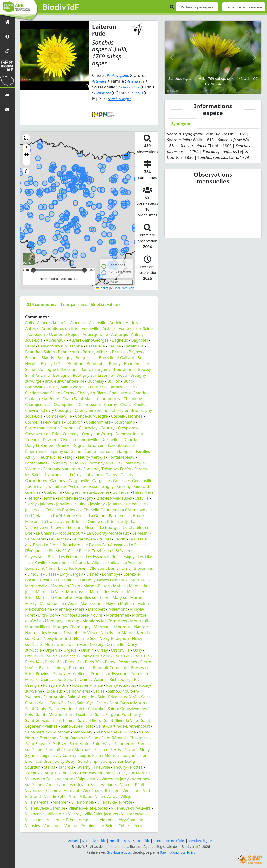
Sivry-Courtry (64, 755)
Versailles (131, 791)
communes (42, 304)
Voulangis (52, 826)
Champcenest (38, 405)
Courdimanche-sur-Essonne (50, 428)
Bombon (75, 364)
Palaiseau (69, 656)
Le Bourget (110, 527)
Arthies (109, 328)
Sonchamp (88, 761)
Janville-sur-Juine (71, 504)
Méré (80, 609)
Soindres (44, 761)
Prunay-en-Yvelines (70, 674)
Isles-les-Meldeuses (114, 498)
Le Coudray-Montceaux (108, 533)
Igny (89, 498)
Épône (90, 451)
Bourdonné (124, 369)
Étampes (124, 451)
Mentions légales (205, 841)
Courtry (108, 428)
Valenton (65, 779)
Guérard (142, 486)
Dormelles (111, 440)
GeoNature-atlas (117, 852)
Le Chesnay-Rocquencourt (60, 533)
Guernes (33, 492)
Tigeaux (32, 773)
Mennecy (64, 609)
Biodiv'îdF (61, 7)
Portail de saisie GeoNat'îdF (129, 841)
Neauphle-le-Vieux (81, 633)
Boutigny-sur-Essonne (93, 375)
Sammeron (124, 744)
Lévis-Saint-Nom (40, 568)
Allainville (98, 323)
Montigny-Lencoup (62, 621)
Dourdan (131, 440)
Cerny (69, 393)
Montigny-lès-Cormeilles (105, 621)
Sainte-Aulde (61, 709)
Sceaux (101, 750)
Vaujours (109, 785)
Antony (32, 328)
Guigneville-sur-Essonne (87, 492)
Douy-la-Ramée (39, 445)
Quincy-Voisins (93, 679)
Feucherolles (50, 457)
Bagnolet (139, 340)
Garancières (36, 481)
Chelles (141, 405)
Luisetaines (66, 580)
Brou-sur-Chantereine (65, 381)
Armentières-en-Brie (60, 328)
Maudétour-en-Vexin (58, 603)
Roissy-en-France (87, 685)
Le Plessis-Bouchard (62, 545)
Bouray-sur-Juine (96, 369)
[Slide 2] (213, 87)
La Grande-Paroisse (106, 516)
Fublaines (93, 475)
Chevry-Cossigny (56, 410)
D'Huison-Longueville (79, 440)
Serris (116, 750)
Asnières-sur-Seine (136, 328)
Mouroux (122, 627)
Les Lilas (145, 557)
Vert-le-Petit (55, 796)
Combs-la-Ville (59, 416)
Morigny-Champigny (72, 627)
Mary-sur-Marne (128, 598)
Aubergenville (95, 334)
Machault (139, 580)
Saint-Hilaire (63, 720)
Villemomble (83, 802)
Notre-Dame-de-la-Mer (66, 644)
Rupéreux (54, 691)
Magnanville (36, 586)
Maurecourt (91, 603)
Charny (110, 405)
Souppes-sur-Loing (118, 761)
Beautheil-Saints (40, 352)
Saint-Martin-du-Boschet (47, 732)
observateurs (106, 304)
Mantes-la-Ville (49, 592)
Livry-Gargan (71, 574)
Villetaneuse (132, 814)
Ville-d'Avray (106, 796)
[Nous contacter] (7, 95)
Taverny (83, 767)
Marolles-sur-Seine (92, 598)
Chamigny (133, 399)
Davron (50, 440)
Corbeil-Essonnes (127, 416)
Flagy (70, 457)
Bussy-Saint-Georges (68, 387)
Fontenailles (36, 463)
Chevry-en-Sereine (91, 410)
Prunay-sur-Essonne (109, 674)
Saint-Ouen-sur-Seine (79, 738)
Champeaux (90, 405)
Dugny (78, 445)
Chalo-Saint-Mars (78, 399)
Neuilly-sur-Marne (117, 633)
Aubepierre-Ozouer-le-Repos (53, 334)
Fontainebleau (122, 457)
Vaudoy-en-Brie (84, 785)
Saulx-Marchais (77, 750)
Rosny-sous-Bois (121, 685)
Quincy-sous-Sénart (59, 679)
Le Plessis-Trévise (89, 551)
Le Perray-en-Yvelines (92, 539)
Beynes (135, 352)
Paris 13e (142, 656)
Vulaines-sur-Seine (99, 826)
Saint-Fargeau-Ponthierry (118, 714)
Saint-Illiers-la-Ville (121, 720)
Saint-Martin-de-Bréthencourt (123, 726)
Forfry (125, 469)
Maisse (120, 586)
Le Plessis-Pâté (57, 551)
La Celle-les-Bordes (58, 510)
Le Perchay (59, 539)
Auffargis (120, 334)
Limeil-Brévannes (137, 568)
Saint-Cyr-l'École (91, 703)
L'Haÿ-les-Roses (72, 568)
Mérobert (97, 609)
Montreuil (139, 621)
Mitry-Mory (48, 615)
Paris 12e (122, 656)
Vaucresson (56, 785)
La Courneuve (132, 510)
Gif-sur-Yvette (67, 486)
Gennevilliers (39, 486)
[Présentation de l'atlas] (7, 36)
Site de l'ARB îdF (90, 841)
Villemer (60, 802)
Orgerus (53, 650)
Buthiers (97, 387)
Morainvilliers (37, 627)
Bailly (30, 346)
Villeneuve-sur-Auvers (131, 808)
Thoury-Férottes (128, 767)
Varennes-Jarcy (115, 779)
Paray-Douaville (96, 656)
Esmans (106, 451)
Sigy (46, 755)
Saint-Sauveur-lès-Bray (46, 744)
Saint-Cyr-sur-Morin (127, 703)
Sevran (130, 750)
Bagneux (120, 340)
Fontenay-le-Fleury (67, 463)
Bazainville (134, 346)
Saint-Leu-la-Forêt (77, 726)
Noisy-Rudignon (114, 638)
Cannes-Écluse (122, 387)
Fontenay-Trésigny (100, 469)
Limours (35, 574)
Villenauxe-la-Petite (115, 802)
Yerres (140, 826)
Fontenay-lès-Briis (104, 463)
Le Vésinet (132, 562)
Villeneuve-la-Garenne (45, 808)
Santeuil (53, 750)
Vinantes (108, 820)
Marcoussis (76, 592)
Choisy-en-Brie (125, 410)
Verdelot (72, 791)
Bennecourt (69, 352)
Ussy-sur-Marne (133, 773)
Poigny (60, 668)
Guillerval (121, 492)
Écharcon (96, 445)
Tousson (68, 773)
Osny (138, 650)
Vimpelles (88, 820)
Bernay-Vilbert (96, 352)
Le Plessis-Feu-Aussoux (105, 545)
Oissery (97, 644)
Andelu (116, 323)
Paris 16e (53, 662)
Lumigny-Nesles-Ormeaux (104, 580)
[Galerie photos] (7, 110)
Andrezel (134, 323)
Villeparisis (35, 814)
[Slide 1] (204, 87)
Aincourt (78, 323)
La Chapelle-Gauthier (97, 510)
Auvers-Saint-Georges (89, 340)
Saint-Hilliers (89, 720)
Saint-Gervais (37, 720)
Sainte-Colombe (90, 709)
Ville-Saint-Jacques (101, 814)
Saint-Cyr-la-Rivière (56, 703)
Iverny (31, 504)
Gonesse (90, 486)
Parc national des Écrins (179, 852)
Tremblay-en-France (97, 773)
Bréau (122, 375)
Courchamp (124, 422)
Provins (42, 674)
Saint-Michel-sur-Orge (116, 732)
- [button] (26, 162)
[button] (26, 138)
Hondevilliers (70, 498)
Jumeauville (135, 504)
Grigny (108, 486)
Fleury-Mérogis (92, 457)
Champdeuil (64, 405)
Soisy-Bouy (65, 761)
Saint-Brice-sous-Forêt (118, 697)
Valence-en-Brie (39, 779)
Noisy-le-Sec (85, 638)
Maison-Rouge (97, 586)
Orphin (87, 650)
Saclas (99, 691)
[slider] (84, 270)
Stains (50, 767)
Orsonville (120, 650)
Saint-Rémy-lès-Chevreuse (125, 738)
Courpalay (88, 428)
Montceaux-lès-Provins (82, 615)
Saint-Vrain (79, 744)
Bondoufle (96, 364)
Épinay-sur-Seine (66, 451)
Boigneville (86, 358)
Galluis (127, 475)
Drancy (63, 445)
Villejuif (127, 796)
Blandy (48, 358)
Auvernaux (56, 340)
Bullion (114, 381)
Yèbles (125, 826)
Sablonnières (78, 691)
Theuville (102, 767)
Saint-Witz (102, 744)
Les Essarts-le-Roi (102, 557)
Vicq (73, 796)
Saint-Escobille (79, 714)
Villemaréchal (37, 802)
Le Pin (120, 539)
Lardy (123, 521)
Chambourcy (108, 399)
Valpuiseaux (87, 779)
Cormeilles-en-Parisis (44, 422)
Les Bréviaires (121, 551)
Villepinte (56, 814)
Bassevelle (95, 346)
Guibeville (53, 492)
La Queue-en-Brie (98, 521)
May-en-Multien (120, 603)
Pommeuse (79, 668)
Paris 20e (93, 662)
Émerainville (36, 451)
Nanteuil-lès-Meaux (43, 633)
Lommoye (111, 574)
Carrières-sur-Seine (43, 393)
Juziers (31, 510)
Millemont (118, 609)
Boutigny (61, 375)
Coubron (75, 422)
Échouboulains (121, 445)
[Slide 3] (222, 87)
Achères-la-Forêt (52, 323)
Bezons (32, 358)
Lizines (93, 574)
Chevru (32, 410)
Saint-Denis (35, 709)
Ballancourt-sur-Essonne (60, 346)
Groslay (124, 486)
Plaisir (44, 668)
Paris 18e (73, 662)
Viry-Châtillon (131, 820)
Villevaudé (34, 820)
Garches (58, 481)
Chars (125, 405)
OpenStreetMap (124, 288)
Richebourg (120, 679)
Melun (143, 603)
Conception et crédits (171, 841)
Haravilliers (143, 492)
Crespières (127, 428)
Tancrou (65, 767)
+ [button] (26, 147)
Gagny (111, 475)
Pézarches (128, 662)
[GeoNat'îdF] (7, 66)
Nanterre (142, 627)
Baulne (115, 346)
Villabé (86, 796)
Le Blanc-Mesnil (82, 527)
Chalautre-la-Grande (128, 393)
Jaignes (46, 504)
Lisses (51, 574)
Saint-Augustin (81, 697)
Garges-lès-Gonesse (111, 481)
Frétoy (76, 475)
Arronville (91, 328)
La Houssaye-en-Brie (60, 521)
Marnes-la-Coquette (54, 598)
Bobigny (65, 358)
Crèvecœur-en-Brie (42, 434)
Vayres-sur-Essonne (43, 791)
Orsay (102, 650)
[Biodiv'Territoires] (7, 80)
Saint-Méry (83, 732)
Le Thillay (111, 562)
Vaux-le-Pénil (132, 785)
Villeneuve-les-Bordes (88, 808)
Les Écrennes (71, 557)
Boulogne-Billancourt (58, 369)
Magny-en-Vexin (65, 586)
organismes (74, 304)
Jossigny (97, 504)
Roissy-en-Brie (56, 685)
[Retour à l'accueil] (7, 22)
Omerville (115, 644)
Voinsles (32, 826)
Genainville (142, 481)
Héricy (33, 498)
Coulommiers (98, 422)
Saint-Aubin (54, 697)
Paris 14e (33, 662)
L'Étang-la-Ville (86, 562)
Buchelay (96, 381)
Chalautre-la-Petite (42, 399)
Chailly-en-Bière (92, 393)
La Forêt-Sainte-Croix (67, 516)
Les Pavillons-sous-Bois (48, 562)
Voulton (72, 826)
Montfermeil (117, 615)
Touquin (50, 773)
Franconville (56, 475)
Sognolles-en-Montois (99, 755)
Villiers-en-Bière (61, 820)
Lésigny (128, 557)
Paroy (110, 662)
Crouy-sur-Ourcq (97, 434)
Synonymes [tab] (182, 124)
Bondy (115, 364)
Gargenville (79, 481)
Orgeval (71, 650)
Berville (119, 352)
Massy (31, 603)
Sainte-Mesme (49, 714)
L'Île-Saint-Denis (104, 568)
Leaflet (102, 288)
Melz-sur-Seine (39, 609)
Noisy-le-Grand (57, 638)
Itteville (142, 498)
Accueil (68, 841)
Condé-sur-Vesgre (92, 416)
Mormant (102, 627)
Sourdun (33, 767)
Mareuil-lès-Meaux (107, 592)
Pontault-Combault (110, 668)
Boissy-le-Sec (53, 364)
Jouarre (115, 504)
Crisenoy (70, 434)
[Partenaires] (7, 51)
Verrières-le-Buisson (101, 791)
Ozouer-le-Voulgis (41, 656)
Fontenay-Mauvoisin (62, 469)
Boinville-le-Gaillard (117, 358)
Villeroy (75, 814)
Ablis (29, 323)
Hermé (48, 498)
